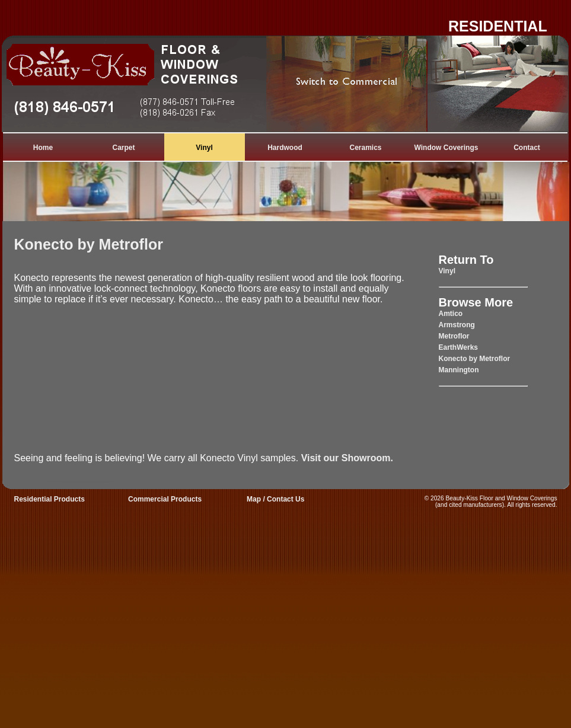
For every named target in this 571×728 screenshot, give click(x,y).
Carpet (123, 148)
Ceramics (365, 148)
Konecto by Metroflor (89, 244)
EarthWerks (458, 347)
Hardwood (285, 148)
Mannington (459, 370)
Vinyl (204, 148)
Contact (527, 148)
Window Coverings (446, 148)
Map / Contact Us (275, 499)
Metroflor (454, 336)
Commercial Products (165, 499)
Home (43, 148)
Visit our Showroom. (347, 458)
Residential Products (50, 499)
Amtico (451, 314)
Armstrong (457, 325)
